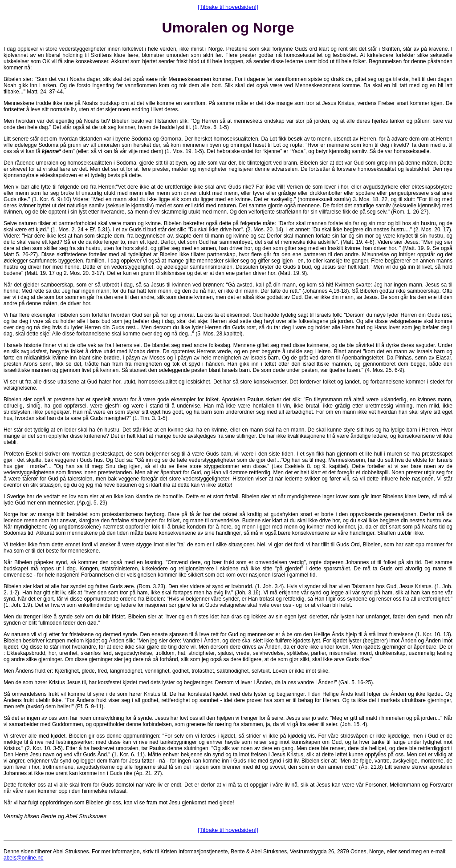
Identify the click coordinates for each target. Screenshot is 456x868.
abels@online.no (24, 858)
